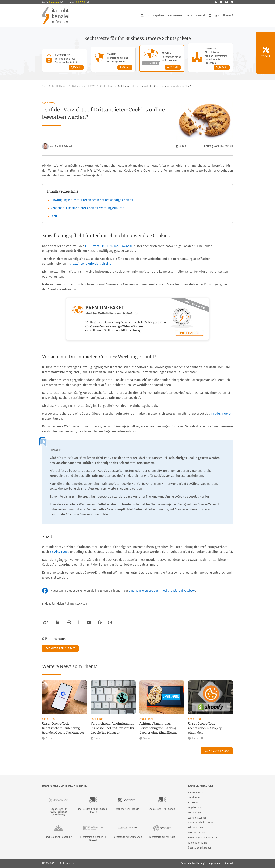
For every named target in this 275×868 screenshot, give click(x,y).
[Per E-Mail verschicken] (89, 622)
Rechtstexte (175, 16)
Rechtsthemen (60, 86)
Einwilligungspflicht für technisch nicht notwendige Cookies (92, 200)
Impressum (214, 863)
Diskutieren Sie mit (60, 648)
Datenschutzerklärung (192, 863)
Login (214, 16)
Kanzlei (201, 16)
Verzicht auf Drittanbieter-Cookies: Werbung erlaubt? (87, 208)
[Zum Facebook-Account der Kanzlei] (100, 622)
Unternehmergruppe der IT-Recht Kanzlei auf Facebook (162, 591)
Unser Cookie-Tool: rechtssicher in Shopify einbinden (205, 728)
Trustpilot (77, 2)
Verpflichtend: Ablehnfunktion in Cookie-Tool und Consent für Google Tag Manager (113, 728)
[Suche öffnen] (142, 16)
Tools (189, 16)
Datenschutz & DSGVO (84, 86)
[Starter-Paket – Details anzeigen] (113, 59)
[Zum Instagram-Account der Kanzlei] (110, 622)
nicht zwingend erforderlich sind (89, 264)
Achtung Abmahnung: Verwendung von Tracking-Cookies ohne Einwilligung (159, 728)
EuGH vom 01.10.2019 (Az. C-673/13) (108, 246)
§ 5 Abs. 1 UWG (221, 414)
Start (45, 86)
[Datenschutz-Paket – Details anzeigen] (64, 60)
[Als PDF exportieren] (57, 622)
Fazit (54, 216)
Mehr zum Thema (217, 751)
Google (52, 2)
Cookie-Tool (106, 86)
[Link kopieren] (45, 622)
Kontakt (229, 863)
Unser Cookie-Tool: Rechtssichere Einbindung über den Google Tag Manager (63, 728)
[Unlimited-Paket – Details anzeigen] (211, 58)
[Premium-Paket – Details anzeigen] (162, 58)
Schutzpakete (156, 16)
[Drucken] (69, 622)
